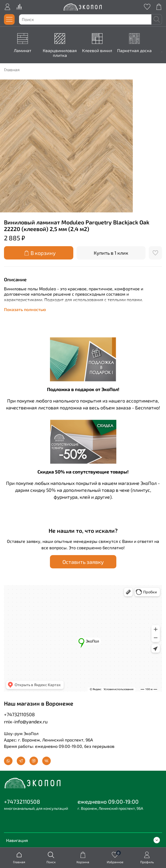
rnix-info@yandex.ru (26, 721)
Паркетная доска (135, 50)
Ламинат (24, 50)
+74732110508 (19, 714)
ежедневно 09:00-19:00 (108, 801)
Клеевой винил (98, 50)
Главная (12, 70)
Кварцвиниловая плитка (61, 53)
